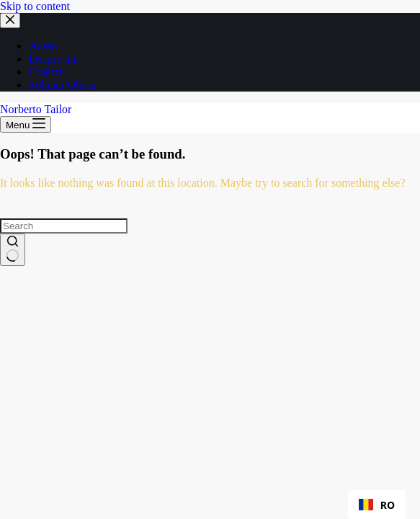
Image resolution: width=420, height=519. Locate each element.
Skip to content (35, 6)
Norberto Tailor (36, 109)
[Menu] (26, 124)
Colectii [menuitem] (47, 72)
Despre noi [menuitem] (54, 59)
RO (377, 505)
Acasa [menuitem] (43, 46)
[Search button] (13, 250)
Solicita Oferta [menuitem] (63, 85)
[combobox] (377, 505)
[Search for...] (64, 226)
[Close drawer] (10, 21)
